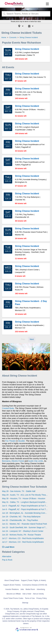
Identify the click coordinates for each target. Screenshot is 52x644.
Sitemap (25, 603)
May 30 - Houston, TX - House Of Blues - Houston (24, 498)
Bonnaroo (6, 461)
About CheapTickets (12, 580)
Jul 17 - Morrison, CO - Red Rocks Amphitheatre (23, 538)
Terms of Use (30, 598)
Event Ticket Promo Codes (13, 598)
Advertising (41, 589)
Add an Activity (38, 594)
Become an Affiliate (14, 594)
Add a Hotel (27, 594)
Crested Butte (8, 408)
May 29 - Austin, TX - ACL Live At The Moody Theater (25, 495)
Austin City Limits (36, 461)
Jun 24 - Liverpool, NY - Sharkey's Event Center (23, 531)
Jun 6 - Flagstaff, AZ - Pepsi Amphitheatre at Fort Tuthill (25, 509)
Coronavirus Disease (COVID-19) (35, 585)
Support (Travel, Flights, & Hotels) (33, 580)
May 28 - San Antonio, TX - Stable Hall (19, 491)
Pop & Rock (7, 560)
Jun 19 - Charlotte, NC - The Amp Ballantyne (21, 517)
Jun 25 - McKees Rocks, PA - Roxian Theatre (21, 535)
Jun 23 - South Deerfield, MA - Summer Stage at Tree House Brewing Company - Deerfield (25, 527)
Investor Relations (12, 589)
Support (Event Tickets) (12, 585)
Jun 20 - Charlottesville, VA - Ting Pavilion (20, 520)
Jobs (22, 589)
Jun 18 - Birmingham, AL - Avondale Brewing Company (25, 513)
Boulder (22, 441)
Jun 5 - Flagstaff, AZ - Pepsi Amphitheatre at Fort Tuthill (25, 506)
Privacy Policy (42, 598)
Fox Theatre (10, 441)
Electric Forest (18, 461)
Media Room (30, 589)
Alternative (7, 556)
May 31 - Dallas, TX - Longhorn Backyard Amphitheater (25, 502)
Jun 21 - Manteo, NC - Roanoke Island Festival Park (25, 524)
